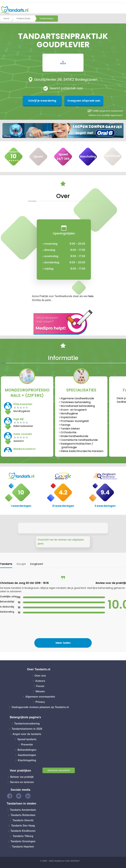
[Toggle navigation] (121, 10)
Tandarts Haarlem (23, 847)
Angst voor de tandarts (27, 734)
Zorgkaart (37, 564)
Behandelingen (27, 750)
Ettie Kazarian (23, 404)
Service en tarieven (22, 782)
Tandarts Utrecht (23, 820)
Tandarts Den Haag (23, 826)
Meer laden (63, 643)
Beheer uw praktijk (22, 777)
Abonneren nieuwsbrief (59, 770)
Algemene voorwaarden (40, 696)
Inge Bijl (18, 419)
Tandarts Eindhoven (23, 831)
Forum (40, 686)
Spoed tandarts (27, 739)
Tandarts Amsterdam (23, 810)
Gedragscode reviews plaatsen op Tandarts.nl (40, 707)
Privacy (40, 702)
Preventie (27, 745)
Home (6, 19)
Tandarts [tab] (6, 564)
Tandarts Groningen (23, 841)
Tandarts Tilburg (23, 836)
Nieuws (40, 691)
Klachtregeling (27, 760)
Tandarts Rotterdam (23, 815)
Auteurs (40, 681)
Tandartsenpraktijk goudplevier (49, 19)
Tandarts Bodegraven (26, 19)
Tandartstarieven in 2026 (27, 729)
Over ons (40, 675)
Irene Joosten (23, 434)
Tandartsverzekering (27, 724)
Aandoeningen (27, 755)
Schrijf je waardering (47, 101)
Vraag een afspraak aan (79, 101)
